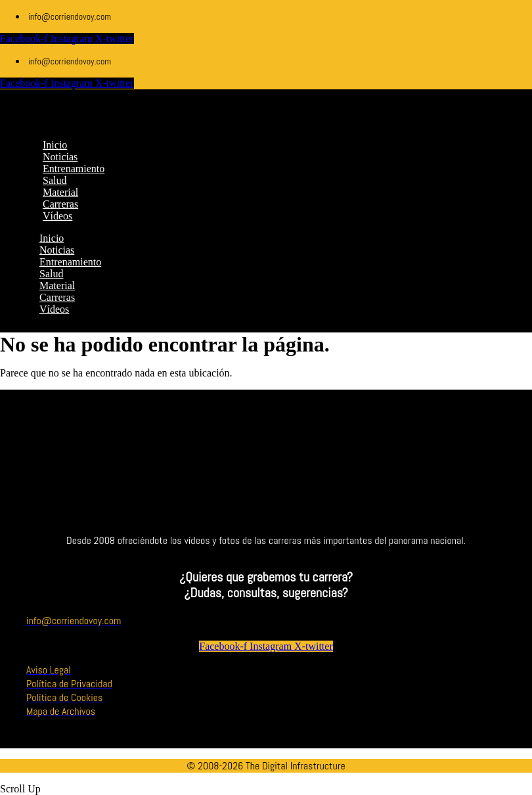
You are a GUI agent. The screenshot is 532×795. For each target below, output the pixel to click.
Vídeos (54, 309)
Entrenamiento (70, 262)
